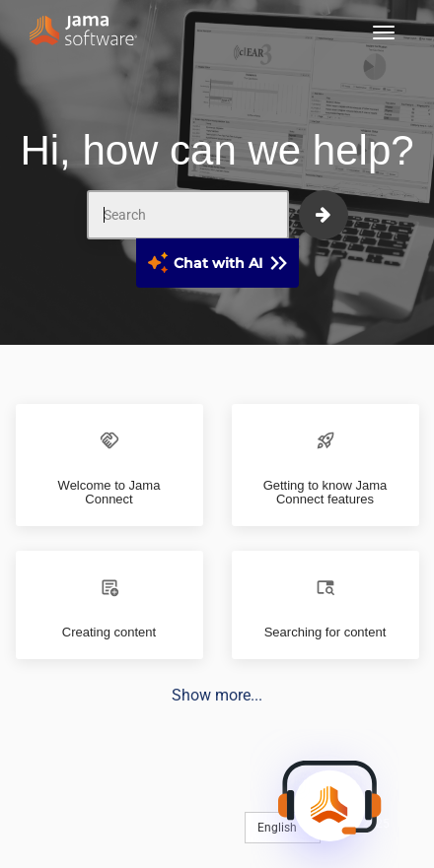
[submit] (324, 215)
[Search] (188, 215)
